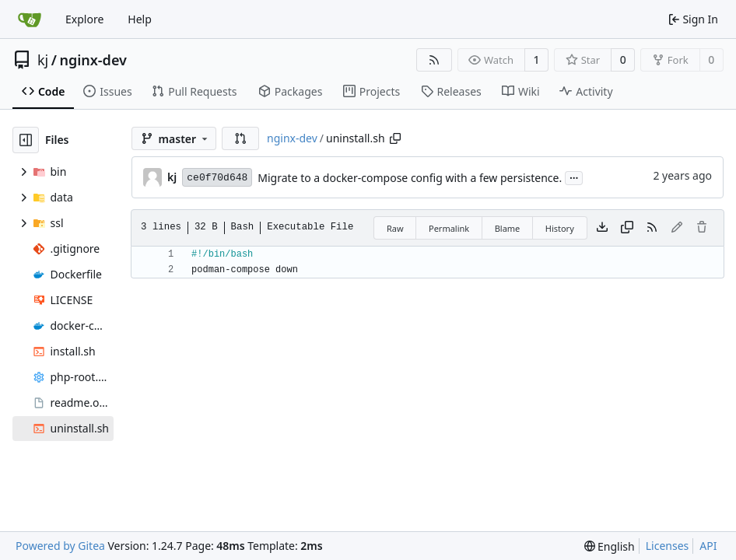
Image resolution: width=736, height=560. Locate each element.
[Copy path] (395, 138)
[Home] (30, 19)
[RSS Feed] (434, 60)
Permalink (449, 228)
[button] (240, 138)
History (560, 228)
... (574, 177)
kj (43, 60)
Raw (395, 228)
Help (140, 19)
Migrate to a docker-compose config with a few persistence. (410, 178)
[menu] (610, 546)
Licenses (668, 546)
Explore (84, 19)
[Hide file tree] (26, 140)
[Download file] (602, 228)
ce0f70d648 (217, 178)
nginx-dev (93, 60)
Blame (508, 228)
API (708, 546)
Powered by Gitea (60, 546)
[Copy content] (627, 228)
